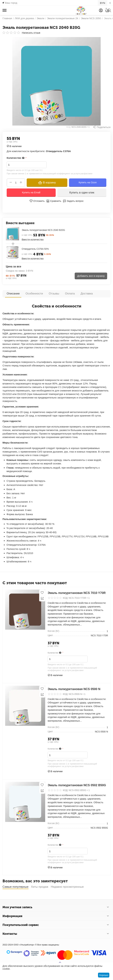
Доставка (87, 294)
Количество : (16, 158)
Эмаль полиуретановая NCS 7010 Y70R (77, 593)
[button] (102, 127)
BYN (103, 3)
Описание (13, 294)
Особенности (34, 294)
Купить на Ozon (88, 182)
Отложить (37, 201)
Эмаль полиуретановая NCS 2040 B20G (43, 230)
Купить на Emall (31, 192)
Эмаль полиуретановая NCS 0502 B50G (77, 785)
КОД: (69, 127)
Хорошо (104, 975)
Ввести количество (33, 239)
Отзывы (54, 294)
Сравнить (54, 201)
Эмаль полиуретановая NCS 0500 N (74, 689)
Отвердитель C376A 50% (35, 249)
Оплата (70, 294)
